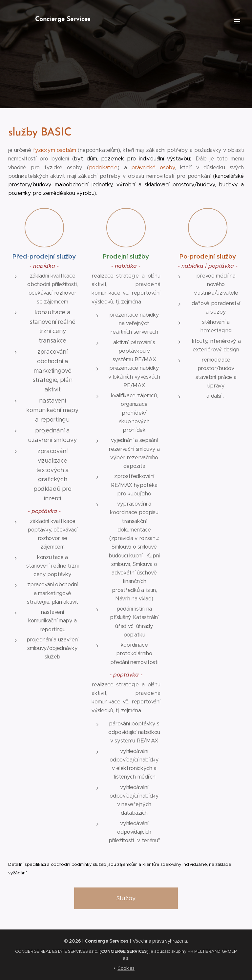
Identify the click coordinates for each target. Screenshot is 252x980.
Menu (237, 22)
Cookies (126, 968)
